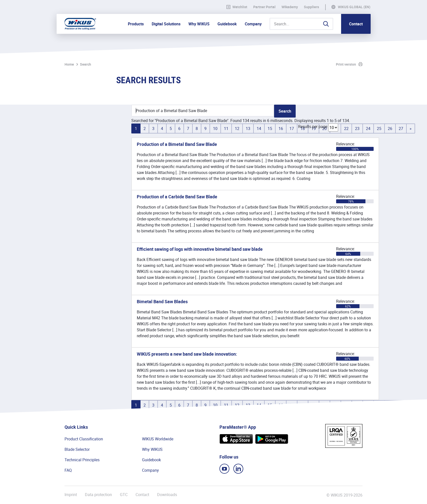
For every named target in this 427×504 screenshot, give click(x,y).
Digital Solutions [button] (166, 24)
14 (259, 128)
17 (292, 128)
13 (248, 128)
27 (401, 128)
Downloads (167, 495)
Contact (356, 24)
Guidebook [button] (227, 24)
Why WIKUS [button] (199, 24)
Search (86, 64)
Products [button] (136, 24)
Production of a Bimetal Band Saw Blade (177, 144)
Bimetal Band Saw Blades (162, 301)
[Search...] (301, 24)
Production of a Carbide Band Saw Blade (177, 197)
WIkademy (290, 7)
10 (215, 128)
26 (390, 128)
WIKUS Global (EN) (354, 7)
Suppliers (311, 7)
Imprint (71, 495)
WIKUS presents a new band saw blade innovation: (187, 354)
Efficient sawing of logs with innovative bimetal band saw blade (200, 249)
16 (281, 128)
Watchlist (237, 7)
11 (226, 128)
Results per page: (313, 126)
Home (69, 64)
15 (270, 128)
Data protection (98, 495)
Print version (346, 64)
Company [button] (253, 24)
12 (237, 128)
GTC (124, 495)
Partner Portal (264, 7)
